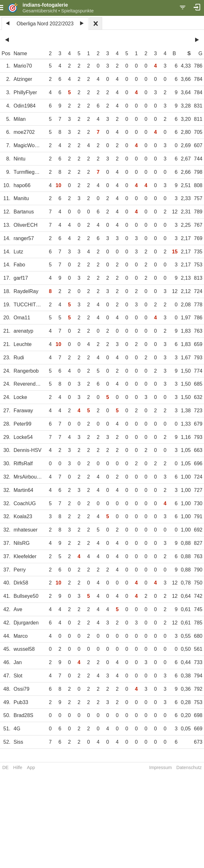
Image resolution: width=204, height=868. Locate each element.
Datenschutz (189, 767)
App (31, 767)
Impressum (160, 767)
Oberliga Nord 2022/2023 (45, 24)
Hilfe (18, 767)
